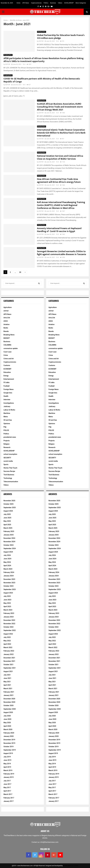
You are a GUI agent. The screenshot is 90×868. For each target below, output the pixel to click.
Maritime (7, 413)
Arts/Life (7, 318)
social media (8, 461)
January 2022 (9, 654)
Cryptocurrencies (36, 3)
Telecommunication (11, 482)
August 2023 (8, 593)
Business (53, 3)
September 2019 (10, 750)
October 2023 (8, 586)
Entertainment (9, 379)
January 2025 (9, 535)
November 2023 (9, 583)
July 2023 (7, 596)
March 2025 (8, 528)
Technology (8, 478)
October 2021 (8, 665)
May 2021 (7, 682)
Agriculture (8, 307)
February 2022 (9, 651)
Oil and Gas (8, 420)
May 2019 (7, 764)
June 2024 (7, 559)
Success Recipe (9, 471)
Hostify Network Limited (71, 866)
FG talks (7, 382)
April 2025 (7, 525)
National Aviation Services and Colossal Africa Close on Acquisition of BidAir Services (60, 157)
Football (7, 386)
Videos (60, 3)
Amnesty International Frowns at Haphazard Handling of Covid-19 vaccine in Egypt (59, 230)
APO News (26, 3)
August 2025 (8, 511)
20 (20, 272)
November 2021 (9, 661)
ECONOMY (7, 369)
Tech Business (9, 475)
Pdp (5, 427)
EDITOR (41, 41)
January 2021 (9, 695)
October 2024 (8, 545)
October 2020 (8, 705)
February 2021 (9, 692)
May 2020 (7, 723)
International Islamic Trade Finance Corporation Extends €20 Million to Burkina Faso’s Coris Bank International (61, 133)
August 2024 (8, 552)
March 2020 (8, 729)
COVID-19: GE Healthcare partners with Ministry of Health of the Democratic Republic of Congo (42, 80)
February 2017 (9, 798)
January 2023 (9, 617)
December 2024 (9, 538)
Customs (7, 365)
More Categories (81, 3)
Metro (6, 417)
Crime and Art (9, 359)
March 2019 (8, 770)
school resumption (10, 454)
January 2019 (9, 777)
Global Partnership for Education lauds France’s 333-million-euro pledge (61, 37)
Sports (6, 464)
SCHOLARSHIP (69, 3)
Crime (6, 355)
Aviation (7, 324)
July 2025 (7, 514)
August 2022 (8, 634)
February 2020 (9, 733)
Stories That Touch (10, 468)
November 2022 (9, 624)
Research (7, 447)
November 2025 (9, 501)
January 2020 (9, 736)
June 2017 (7, 784)
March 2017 (8, 794)
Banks (6, 328)
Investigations (9, 403)
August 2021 (8, 671)
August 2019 (8, 753)
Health (6, 396)
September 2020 (10, 709)
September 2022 (10, 630)
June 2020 (7, 719)
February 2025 (9, 531)
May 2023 (7, 603)
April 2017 (7, 791)
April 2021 (7, 685)
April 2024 (7, 566)
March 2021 (8, 689)
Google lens (8, 393)
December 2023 (9, 579)
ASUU (6, 321)
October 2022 (8, 627)
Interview (7, 400)
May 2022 (7, 641)
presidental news (10, 437)
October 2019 (8, 747)
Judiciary (7, 406)
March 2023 (8, 610)
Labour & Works (9, 410)
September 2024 (10, 548)
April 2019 (7, 767)
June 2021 (7, 678)
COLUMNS (7, 345)
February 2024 (9, 572)
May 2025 (7, 521)
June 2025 (7, 518)
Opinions (7, 424)
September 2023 (10, 589)
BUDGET (7, 338)
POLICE (6, 430)
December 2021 (9, 658)
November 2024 (9, 542)
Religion (7, 444)
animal (6, 311)
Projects (7, 441)
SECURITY (7, 458)
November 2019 (9, 743)
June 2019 (7, 760)
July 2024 (7, 555)
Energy (6, 376)
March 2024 (8, 569)
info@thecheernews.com (49, 842)
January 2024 (9, 576)
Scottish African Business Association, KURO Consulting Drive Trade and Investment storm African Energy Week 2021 (60, 107)
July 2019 (7, 757)
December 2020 (9, 699)
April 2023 (7, 607)
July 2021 (7, 675)
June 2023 (7, 600)
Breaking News (42, 32)
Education (7, 372)
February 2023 (9, 613)
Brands (6, 331)
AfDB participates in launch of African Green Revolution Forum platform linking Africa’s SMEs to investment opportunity (44, 60)
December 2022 (9, 620)
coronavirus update (11, 348)
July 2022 (7, 637)
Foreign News (9, 389)
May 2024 (7, 562)
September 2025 (10, 508)
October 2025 (8, 504)
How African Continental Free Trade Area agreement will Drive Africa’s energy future (59, 181)
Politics (46, 3)
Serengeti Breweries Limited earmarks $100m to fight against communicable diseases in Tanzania (62, 253)
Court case (7, 352)
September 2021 (10, 668)
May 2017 (7, 788)
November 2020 (9, 702)
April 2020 (7, 726)
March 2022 (8, 647)
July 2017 (7, 781)
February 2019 (9, 774)
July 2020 (7, 716)
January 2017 (9, 801)
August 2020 (8, 712)
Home (18, 3)
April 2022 (7, 644)
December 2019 (9, 740)
